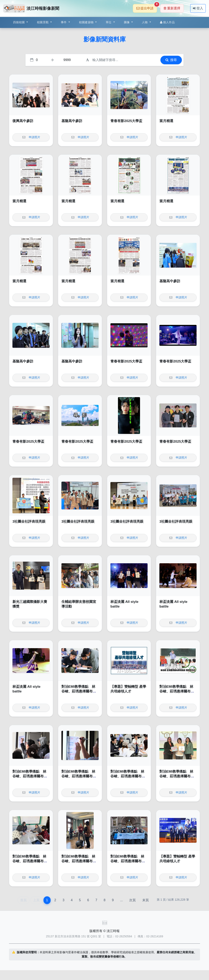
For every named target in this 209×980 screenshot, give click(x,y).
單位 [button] (109, 22)
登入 (198, 8)
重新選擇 (172, 8)
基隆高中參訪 (72, 121)
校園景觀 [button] (43, 22)
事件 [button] (64, 22)
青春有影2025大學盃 (126, 121)
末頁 (146, 900)
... (121, 900)
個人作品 (167, 22)
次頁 (132, 900)
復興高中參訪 (23, 121)
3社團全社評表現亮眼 (29, 522)
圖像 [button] (127, 22)
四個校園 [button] (19, 22)
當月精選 (166, 121)
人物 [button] (145, 22)
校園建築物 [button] (87, 22)
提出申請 (147, 7)
